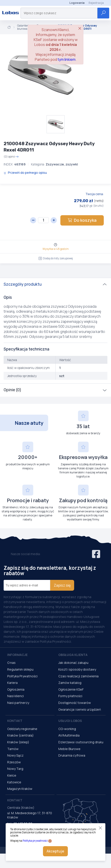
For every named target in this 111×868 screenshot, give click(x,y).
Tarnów (13, 749)
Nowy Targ (15, 769)
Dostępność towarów (75, 703)
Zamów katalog (70, 683)
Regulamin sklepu (20, 669)
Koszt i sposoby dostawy (77, 669)
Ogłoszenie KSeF (71, 689)
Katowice (14, 782)
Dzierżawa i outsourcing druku (81, 742)
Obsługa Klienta (73, 655)
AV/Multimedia (69, 735)
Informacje (17, 655)
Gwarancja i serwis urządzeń (80, 709)
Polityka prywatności (35, 841)
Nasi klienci (15, 696)
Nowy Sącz (15, 755)
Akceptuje (55, 851)
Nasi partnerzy (18, 703)
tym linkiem (67, 59)
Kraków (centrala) (20, 735)
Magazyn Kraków (20, 789)
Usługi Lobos (70, 721)
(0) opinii (11, 157)
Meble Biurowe (69, 749)
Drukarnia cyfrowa (72, 755)
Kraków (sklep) (18, 742)
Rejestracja (96, 3)
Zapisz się (62, 585)
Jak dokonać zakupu (73, 663)
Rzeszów (14, 762)
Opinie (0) (12, 390)
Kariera (12, 683)
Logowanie (77, 3)
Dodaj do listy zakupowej (56, 258)
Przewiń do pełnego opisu (25, 173)
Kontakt (15, 721)
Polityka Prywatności (22, 676)
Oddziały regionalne (22, 729)
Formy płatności (70, 696)
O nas (11, 663)
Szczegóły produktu (23, 284)
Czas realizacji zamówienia (78, 676)
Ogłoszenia (16, 689)
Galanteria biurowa (24, 27)
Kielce (12, 775)
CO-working (67, 729)
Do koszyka (82, 220)
